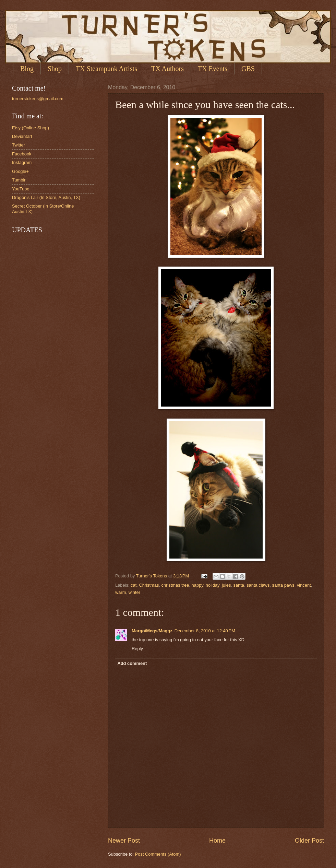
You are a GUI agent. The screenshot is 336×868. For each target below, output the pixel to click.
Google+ (20, 171)
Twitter (19, 145)
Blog (27, 69)
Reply (137, 649)
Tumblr (19, 180)
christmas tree (175, 585)
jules (226, 585)
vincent (304, 585)
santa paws (283, 585)
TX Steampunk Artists (106, 69)
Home (217, 841)
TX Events (213, 69)
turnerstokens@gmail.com (38, 99)
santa (239, 585)
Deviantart (22, 136)
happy (197, 585)
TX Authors (167, 69)
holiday (213, 585)
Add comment (132, 663)
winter (134, 592)
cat (134, 585)
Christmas (149, 585)
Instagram (22, 162)
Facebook (22, 154)
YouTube (21, 189)
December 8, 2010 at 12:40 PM (205, 631)
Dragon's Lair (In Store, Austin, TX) (46, 197)
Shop (55, 69)
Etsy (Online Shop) (31, 128)
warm (121, 592)
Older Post (309, 841)
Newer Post (124, 841)
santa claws (258, 585)
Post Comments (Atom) (158, 854)
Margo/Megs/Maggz (152, 631)
